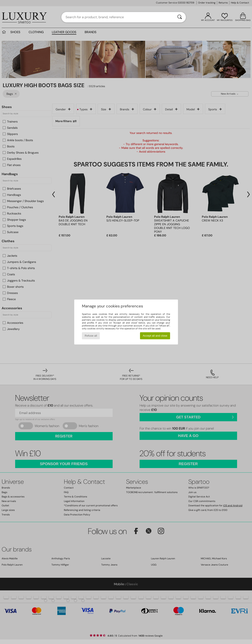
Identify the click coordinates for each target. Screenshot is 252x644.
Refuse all (91, 336)
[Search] (180, 17)
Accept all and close (155, 336)
